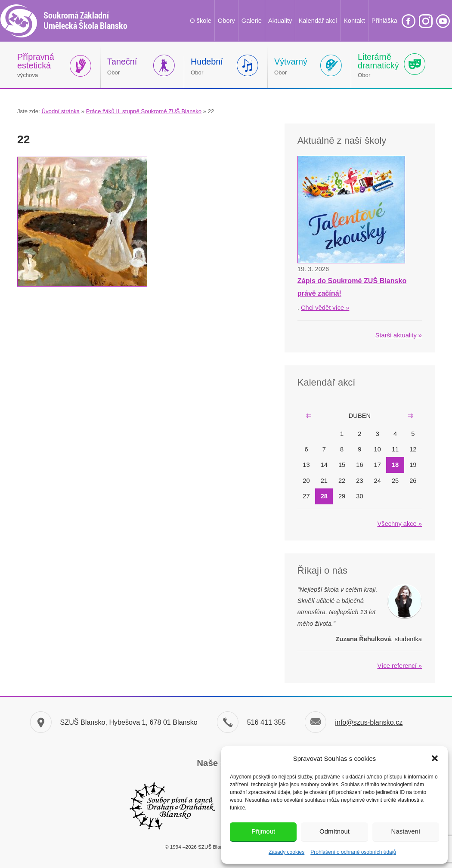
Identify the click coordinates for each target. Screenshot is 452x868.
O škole (201, 21)
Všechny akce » (400, 524)
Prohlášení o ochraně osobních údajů (353, 852)
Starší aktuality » (399, 335)
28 (324, 496)
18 (395, 465)
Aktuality (280, 21)
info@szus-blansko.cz (369, 722)
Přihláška (384, 21)
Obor (122, 66)
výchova (36, 65)
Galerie (252, 21)
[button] (435, 758)
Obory (226, 21)
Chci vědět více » (325, 308)
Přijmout (263, 831)
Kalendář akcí (318, 21)
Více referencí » (400, 666)
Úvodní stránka (60, 111)
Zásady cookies (286, 852)
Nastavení (406, 831)
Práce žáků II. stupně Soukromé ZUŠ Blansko (144, 111)
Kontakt (354, 21)
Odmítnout (334, 831)
